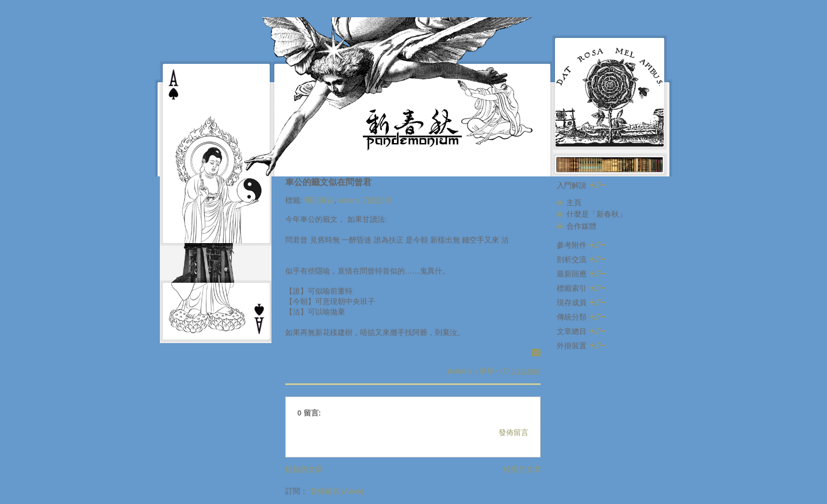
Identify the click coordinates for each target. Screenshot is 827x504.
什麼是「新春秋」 (596, 214)
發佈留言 (514, 432)
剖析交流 (581, 259)
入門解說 (581, 185)
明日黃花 (319, 200)
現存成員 (581, 303)
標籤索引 (581, 288)
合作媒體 (581, 226)
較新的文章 (304, 469)
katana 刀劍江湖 (365, 200)
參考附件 (581, 245)
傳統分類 (581, 317)
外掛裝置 (581, 346)
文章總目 (581, 331)
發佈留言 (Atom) (337, 491)
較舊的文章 (522, 469)
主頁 (574, 203)
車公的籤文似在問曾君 (328, 182)
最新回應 (581, 274)
